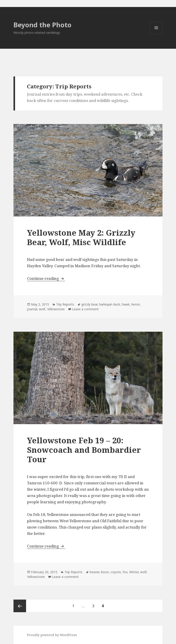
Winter (134, 572)
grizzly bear (89, 304)
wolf (42, 309)
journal (32, 309)
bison (105, 572)
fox (125, 572)
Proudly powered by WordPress (52, 635)
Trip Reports (65, 304)
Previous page (20, 606)
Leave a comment (85, 309)
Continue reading (46, 278)
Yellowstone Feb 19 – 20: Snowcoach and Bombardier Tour (84, 450)
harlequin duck (110, 304)
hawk (126, 304)
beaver (94, 572)
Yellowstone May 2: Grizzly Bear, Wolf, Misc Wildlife (81, 237)
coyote (116, 572)
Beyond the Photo (42, 25)
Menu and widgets (156, 34)
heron (136, 304)
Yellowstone (56, 309)
